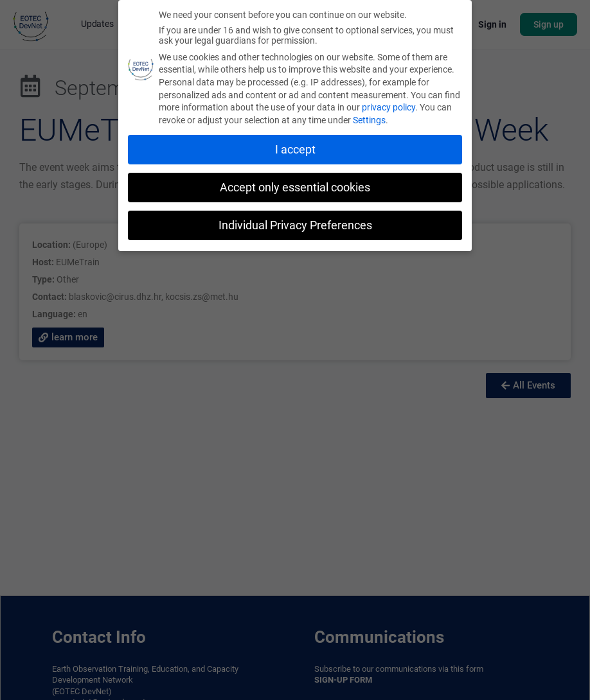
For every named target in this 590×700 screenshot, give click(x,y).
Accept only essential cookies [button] (295, 188)
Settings (369, 120)
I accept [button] (295, 150)
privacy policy (389, 107)
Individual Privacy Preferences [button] (295, 225)
